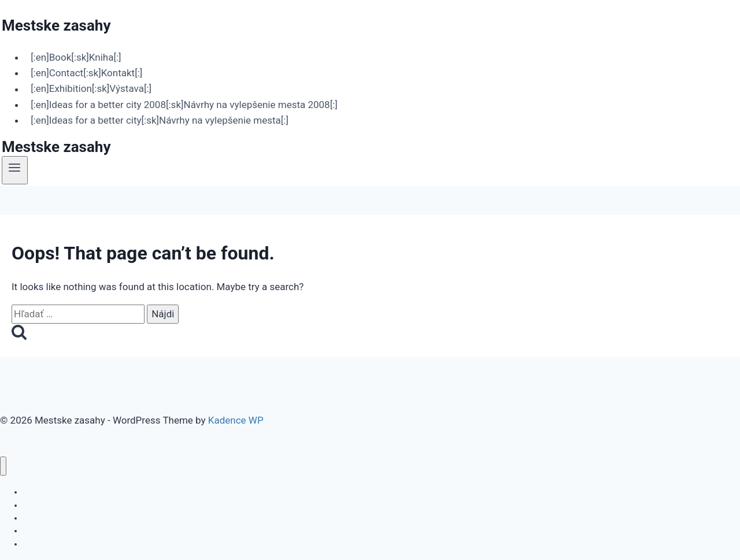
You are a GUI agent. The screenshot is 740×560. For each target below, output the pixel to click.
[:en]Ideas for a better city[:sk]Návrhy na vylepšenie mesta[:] (160, 120)
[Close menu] (3, 466)
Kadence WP (236, 420)
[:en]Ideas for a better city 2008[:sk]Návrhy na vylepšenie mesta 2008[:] (184, 105)
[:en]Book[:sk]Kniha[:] (76, 57)
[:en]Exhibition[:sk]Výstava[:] (91, 89)
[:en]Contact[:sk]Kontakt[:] (86, 73)
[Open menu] (15, 170)
